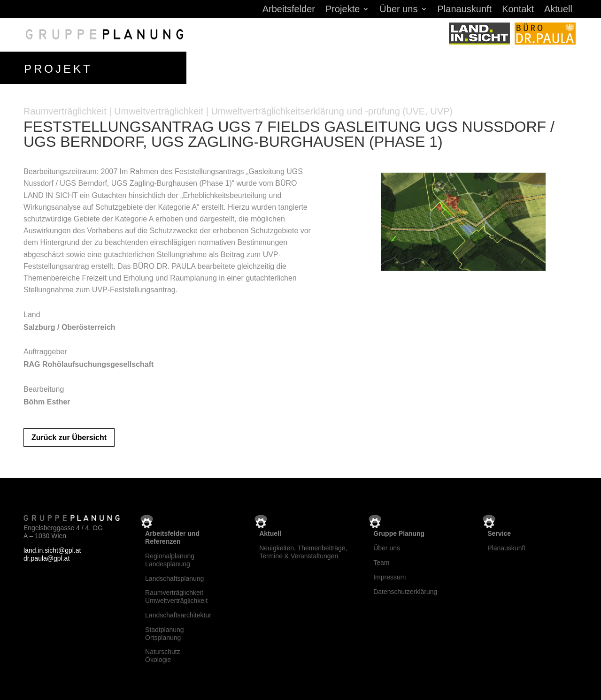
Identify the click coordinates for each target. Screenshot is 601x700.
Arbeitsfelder (289, 10)
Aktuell (558, 10)
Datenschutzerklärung (405, 592)
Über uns (398, 10)
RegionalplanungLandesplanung (170, 560)
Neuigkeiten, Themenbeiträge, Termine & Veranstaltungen (303, 552)
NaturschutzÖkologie (163, 656)
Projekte (343, 10)
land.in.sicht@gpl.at (52, 550)
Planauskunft (465, 10)
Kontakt (518, 10)
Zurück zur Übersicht (69, 437)
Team (381, 563)
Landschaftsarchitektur (178, 615)
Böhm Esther (47, 402)
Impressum (389, 577)
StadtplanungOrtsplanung (165, 634)
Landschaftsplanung (174, 578)
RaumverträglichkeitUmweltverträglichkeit (176, 597)
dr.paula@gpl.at (46, 558)
